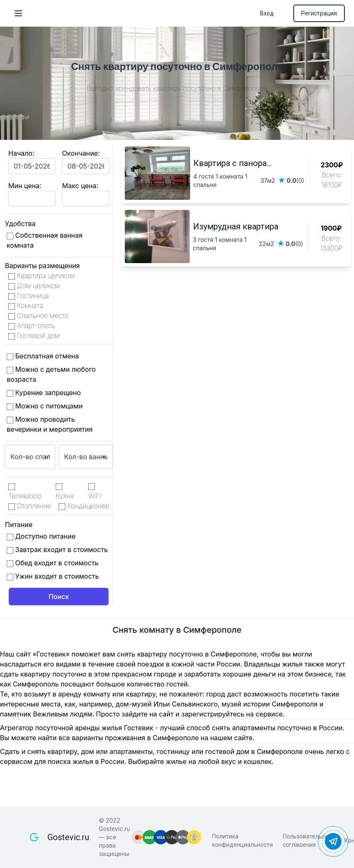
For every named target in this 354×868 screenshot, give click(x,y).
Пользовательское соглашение (309, 841)
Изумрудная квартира (236, 226)
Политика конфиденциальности (243, 841)
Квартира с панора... (233, 163)
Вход (267, 13)
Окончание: (81, 153)
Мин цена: (25, 186)
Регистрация (319, 13)
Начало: (21, 153)
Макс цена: (80, 186)
